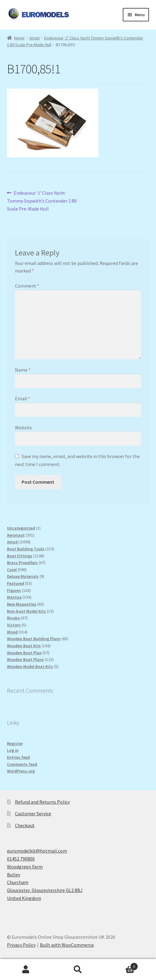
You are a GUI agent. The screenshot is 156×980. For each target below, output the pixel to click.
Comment (27, 286)
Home (19, 38)
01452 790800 (21, 859)
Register (15, 743)
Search (78, 970)
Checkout (25, 825)
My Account (26, 970)
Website (23, 428)
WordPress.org (21, 771)
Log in (13, 750)
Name (23, 370)
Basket (121, 965)
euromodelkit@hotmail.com (37, 851)
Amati (34, 38)
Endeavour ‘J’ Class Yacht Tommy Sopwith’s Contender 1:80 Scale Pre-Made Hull (42, 200)
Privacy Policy (21, 945)
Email (23, 398)
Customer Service (33, 813)
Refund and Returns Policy (42, 802)
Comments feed (22, 764)
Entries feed (18, 757)
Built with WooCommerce (67, 945)
